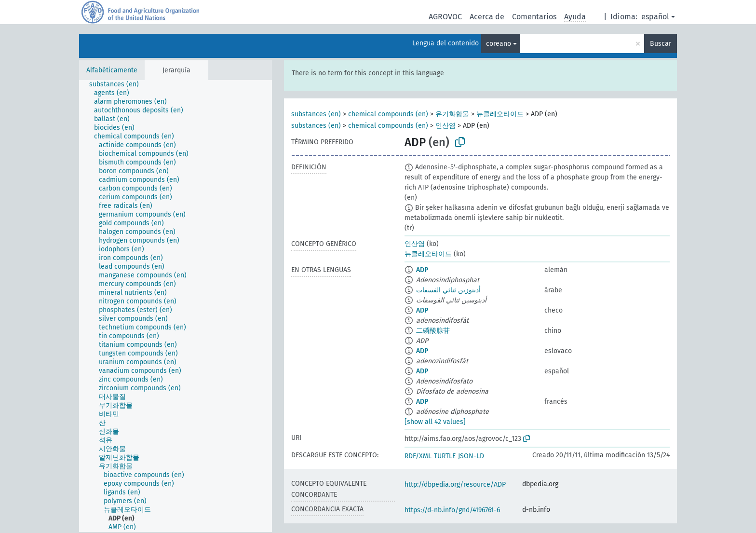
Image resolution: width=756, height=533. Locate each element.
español (655, 17)
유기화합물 (452, 114)
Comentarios (534, 17)
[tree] (175, 306)
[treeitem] (118, 84)
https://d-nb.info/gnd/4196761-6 (452, 510)
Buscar (661, 44)
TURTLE (445, 456)
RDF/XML (418, 456)
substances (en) (316, 114)
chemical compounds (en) (388, 114)
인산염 (445, 126)
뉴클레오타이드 (500, 114)
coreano (499, 44)
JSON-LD (471, 456)
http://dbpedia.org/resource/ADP (455, 485)
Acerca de (487, 17)
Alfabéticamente (112, 70)
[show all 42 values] (435, 422)
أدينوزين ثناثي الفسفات (448, 290)
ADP (422, 270)
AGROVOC (445, 17)
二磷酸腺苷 (433, 331)
